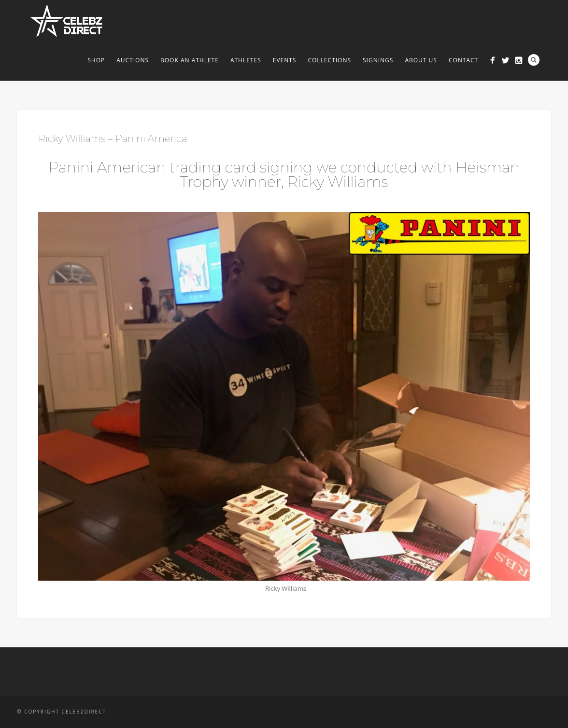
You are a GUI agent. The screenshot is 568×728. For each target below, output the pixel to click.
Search (534, 60)
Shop (96, 60)
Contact (463, 60)
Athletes (246, 60)
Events (285, 60)
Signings (378, 60)
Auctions (133, 60)
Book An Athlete (190, 60)
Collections (329, 60)
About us (421, 60)
